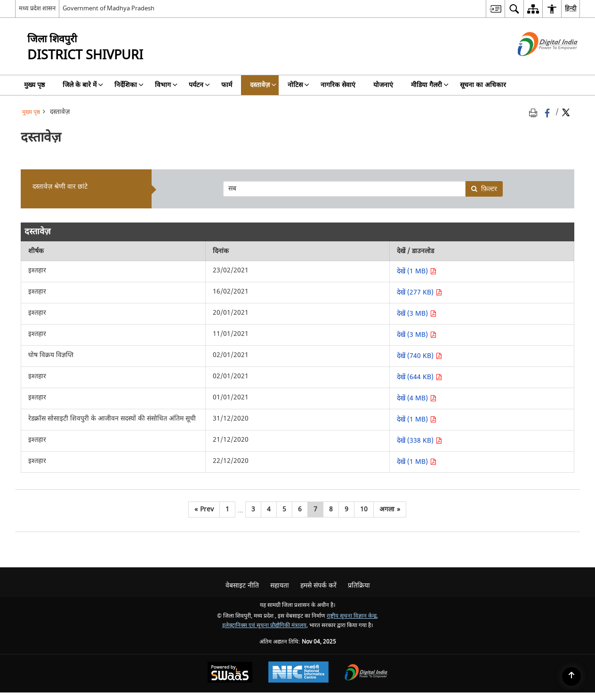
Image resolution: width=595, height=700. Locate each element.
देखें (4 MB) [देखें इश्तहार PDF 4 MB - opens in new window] (417, 398)
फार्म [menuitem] (227, 85)
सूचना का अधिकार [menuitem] (483, 85)
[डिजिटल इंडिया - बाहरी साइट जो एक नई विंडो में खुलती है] (536, 64)
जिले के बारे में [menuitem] (83, 85)
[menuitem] (495, 9)
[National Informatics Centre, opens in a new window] (298, 673)
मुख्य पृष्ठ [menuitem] (34, 85)
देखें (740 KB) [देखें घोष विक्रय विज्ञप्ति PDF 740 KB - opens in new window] (419, 356)
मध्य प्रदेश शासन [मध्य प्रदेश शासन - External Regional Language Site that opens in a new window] (37, 8)
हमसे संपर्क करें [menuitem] (318, 585)
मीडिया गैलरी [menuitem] (430, 85)
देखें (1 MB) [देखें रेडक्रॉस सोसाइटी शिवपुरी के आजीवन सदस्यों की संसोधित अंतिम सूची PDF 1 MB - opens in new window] (417, 419)
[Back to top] (571, 676)
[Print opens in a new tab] (535, 112)
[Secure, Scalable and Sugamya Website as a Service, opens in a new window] (230, 673)
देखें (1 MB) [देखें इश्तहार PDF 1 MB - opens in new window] (417, 271)
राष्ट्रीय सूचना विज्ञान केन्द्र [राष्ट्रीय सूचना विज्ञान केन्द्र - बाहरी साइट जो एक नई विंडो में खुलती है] (352, 616)
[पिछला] (204, 509)
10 (364, 509)
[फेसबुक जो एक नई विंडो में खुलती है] (548, 112)
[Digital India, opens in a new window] (366, 673)
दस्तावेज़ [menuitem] (263, 85)
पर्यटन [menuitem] (199, 85)
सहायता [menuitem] (280, 585)
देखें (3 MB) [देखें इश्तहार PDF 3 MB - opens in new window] (417, 314)
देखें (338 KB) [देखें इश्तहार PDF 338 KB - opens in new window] (419, 441)
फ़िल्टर (484, 189)
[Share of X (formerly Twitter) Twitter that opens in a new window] (566, 112)
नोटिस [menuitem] (298, 85)
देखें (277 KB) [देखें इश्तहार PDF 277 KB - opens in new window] (419, 292)
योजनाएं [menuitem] (383, 85)
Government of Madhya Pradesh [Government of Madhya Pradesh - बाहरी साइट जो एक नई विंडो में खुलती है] (109, 8)
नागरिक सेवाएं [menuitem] (338, 85)
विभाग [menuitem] (166, 85)
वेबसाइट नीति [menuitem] (242, 585)
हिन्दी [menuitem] (571, 8)
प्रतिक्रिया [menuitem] (359, 585)
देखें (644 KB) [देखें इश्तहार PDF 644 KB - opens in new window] (419, 377)
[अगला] (390, 509)
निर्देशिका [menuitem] (129, 85)
